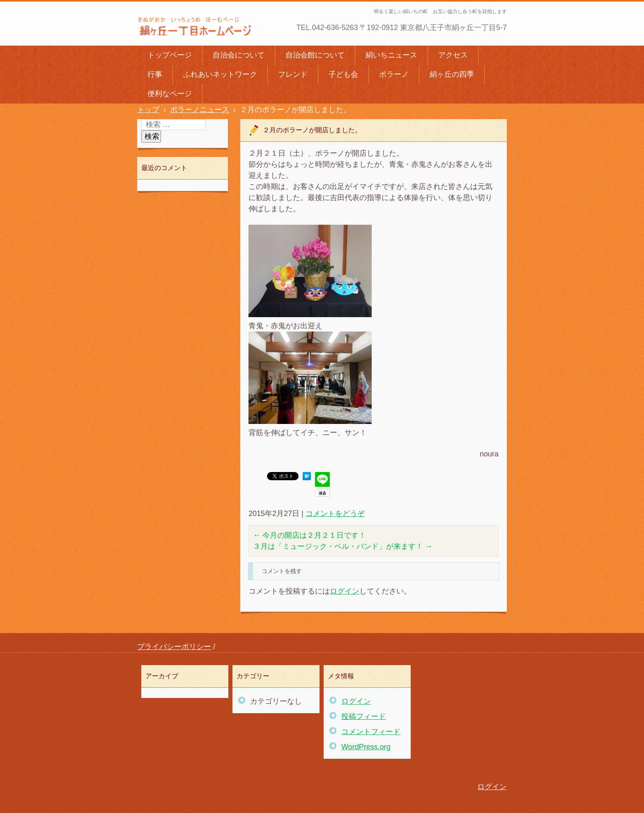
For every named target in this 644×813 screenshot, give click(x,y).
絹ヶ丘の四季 (452, 74)
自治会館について (315, 55)
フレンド (293, 74)
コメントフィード (371, 732)
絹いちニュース (391, 55)
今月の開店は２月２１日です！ (309, 535)
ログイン (345, 591)
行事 (155, 74)
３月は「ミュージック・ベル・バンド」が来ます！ (343, 546)
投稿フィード (363, 716)
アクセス (453, 55)
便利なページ (170, 94)
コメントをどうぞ (335, 514)
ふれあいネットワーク (220, 74)
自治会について (239, 55)
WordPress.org (366, 747)
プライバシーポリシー (174, 647)
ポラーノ (394, 74)
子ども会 (343, 74)
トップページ (170, 55)
